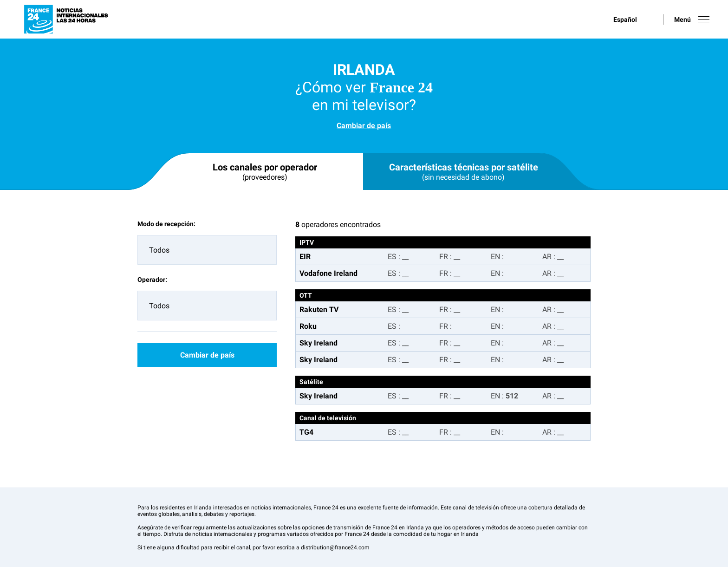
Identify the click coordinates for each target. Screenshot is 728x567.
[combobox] (207, 250)
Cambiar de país (364, 126)
